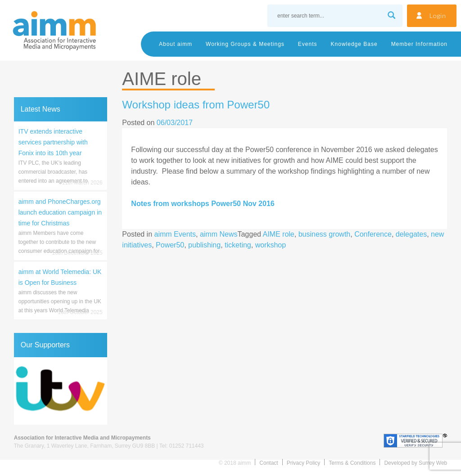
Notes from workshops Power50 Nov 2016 (203, 204)
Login (438, 16)
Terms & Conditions (352, 463)
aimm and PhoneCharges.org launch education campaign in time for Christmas (60, 212)
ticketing (238, 245)
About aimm (176, 44)
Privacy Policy (304, 463)
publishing (204, 245)
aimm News (219, 234)
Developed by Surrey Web (416, 463)
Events (308, 44)
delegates (411, 234)
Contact (269, 463)
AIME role (279, 234)
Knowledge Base (354, 44)
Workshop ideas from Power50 (196, 105)
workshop (271, 245)
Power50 (170, 245)
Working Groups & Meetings (245, 44)
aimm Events (175, 234)
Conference (373, 234)
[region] (61, 391)
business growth (325, 234)
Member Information (419, 44)
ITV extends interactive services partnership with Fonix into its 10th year (53, 142)
